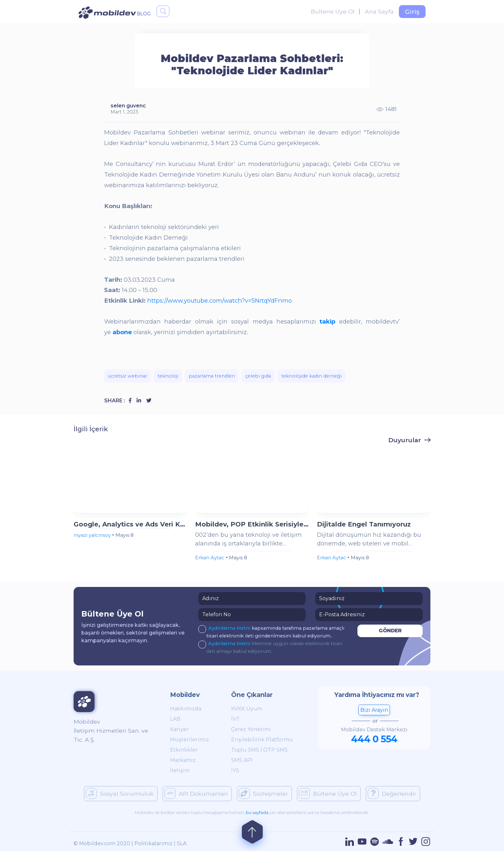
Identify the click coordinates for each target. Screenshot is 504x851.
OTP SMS (275, 750)
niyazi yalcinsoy (92, 535)
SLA (182, 843)
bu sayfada (257, 813)
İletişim (180, 770)
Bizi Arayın (374, 710)
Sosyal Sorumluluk (120, 793)
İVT (235, 719)
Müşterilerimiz (189, 740)
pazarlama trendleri (212, 376)
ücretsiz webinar (128, 376)
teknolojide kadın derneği (311, 376)
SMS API (242, 760)
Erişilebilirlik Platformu (262, 740)
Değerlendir (392, 793)
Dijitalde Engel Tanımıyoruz (364, 524)
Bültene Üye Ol (333, 11)
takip (327, 321)
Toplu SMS (245, 750)
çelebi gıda (258, 376)
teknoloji (168, 376)
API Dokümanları (196, 793)
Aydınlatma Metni (230, 628)
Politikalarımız (153, 843)
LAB (175, 719)
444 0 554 (374, 739)
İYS (235, 770)
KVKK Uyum (247, 709)
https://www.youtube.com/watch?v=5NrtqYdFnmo (220, 301)
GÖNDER (390, 631)
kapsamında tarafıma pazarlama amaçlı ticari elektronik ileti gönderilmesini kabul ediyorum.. (271, 631)
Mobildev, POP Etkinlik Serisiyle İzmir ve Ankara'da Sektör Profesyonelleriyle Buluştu (252, 524)
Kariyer (179, 729)
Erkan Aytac (210, 558)
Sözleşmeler (263, 793)
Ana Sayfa (379, 11)
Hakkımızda (186, 709)
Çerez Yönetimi (251, 729)
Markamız (183, 760)
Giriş (412, 12)
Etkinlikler (184, 750)
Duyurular (405, 440)
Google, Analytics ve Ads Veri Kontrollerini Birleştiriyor (130, 524)
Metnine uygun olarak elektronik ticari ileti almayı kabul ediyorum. (270, 647)
